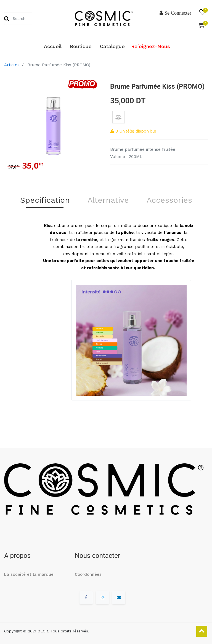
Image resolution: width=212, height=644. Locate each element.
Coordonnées (88, 574)
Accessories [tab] (169, 200)
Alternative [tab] (108, 200)
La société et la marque (29, 574)
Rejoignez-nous (151, 46)
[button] (119, 117)
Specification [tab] (45, 200)
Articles (12, 65)
